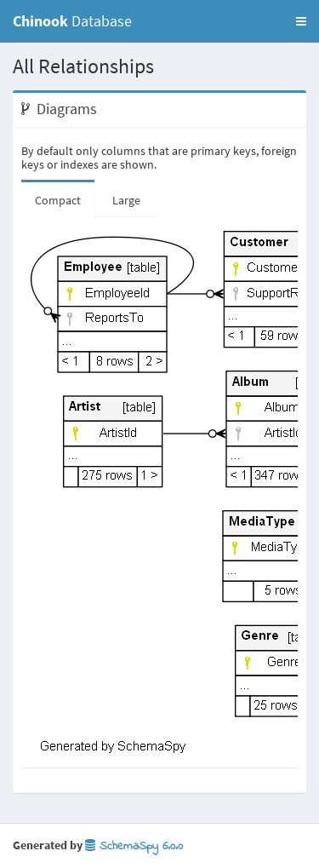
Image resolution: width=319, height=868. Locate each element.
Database (72, 21)
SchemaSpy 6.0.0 (134, 846)
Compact (58, 200)
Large (126, 200)
